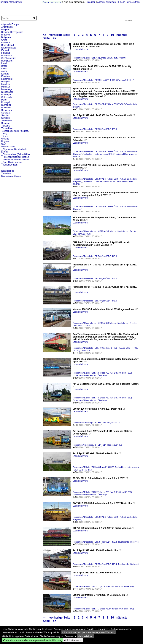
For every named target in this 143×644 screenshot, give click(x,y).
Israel (4, 66)
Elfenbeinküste (9, 48)
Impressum (56, 2)
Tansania (6, 126)
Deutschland (8, 45)
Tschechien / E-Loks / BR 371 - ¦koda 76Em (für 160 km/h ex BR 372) (103, 586)
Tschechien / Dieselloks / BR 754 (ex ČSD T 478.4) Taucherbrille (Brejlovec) (106, 542)
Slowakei (6, 118)
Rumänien (6, 105)
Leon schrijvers (80, 49)
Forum (46, 2)
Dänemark (6, 43)
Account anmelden (106, 2)
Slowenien (6, 121)
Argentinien (7, 27)
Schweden (7, 110)
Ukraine (5, 139)
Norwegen (6, 95)
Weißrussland (8, 147)
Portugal (5, 102)
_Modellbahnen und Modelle (15, 160)
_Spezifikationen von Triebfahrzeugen (12, 163)
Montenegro (7, 89)
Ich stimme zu (73, 640)
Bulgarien (6, 37)
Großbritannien (9, 58)
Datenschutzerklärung (11, 176)
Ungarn (5, 141)
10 (112, 35)
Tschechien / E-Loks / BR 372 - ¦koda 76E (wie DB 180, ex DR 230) (102, 373)
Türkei (4, 136)
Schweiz (5, 113)
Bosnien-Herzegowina (12, 32)
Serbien (5, 115)
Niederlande (7, 92)
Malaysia (6, 82)
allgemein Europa (10, 24)
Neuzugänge (8, 171)
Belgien (5, 30)
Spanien (5, 123)
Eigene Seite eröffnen (129, 2)
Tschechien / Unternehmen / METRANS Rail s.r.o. (94, 231)
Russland (6, 108)
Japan (4, 71)
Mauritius (6, 87)
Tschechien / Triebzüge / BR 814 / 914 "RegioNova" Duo (97, 423)
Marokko (6, 84)
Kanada (5, 74)
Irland (4, 63)
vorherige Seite (61, 35)
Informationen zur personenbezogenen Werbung (89, 632)
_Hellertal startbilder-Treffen (15, 157)
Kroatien (5, 76)
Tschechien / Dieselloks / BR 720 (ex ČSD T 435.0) (95, 129)
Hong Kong (7, 61)
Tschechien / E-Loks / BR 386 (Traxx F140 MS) (93, 467)
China (4, 40)
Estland (5, 50)
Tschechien (7, 128)
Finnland (6, 53)
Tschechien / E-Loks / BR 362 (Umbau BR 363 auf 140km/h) (99, 58)
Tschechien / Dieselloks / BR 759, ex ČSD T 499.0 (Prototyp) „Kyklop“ (103, 80)
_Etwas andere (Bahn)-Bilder (16, 154)
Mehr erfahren (85, 636)
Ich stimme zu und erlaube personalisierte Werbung (32, 640)
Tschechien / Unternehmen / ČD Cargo (90, 375)
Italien (4, 69)
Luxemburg (7, 79)
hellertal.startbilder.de (11, 2)
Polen (4, 100)
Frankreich (7, 56)
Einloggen (90, 2)
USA (4, 144)
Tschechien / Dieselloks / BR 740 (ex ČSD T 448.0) (95, 256)
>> (55, 38)
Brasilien (6, 35)
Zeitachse (6, 173)
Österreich (6, 97)
